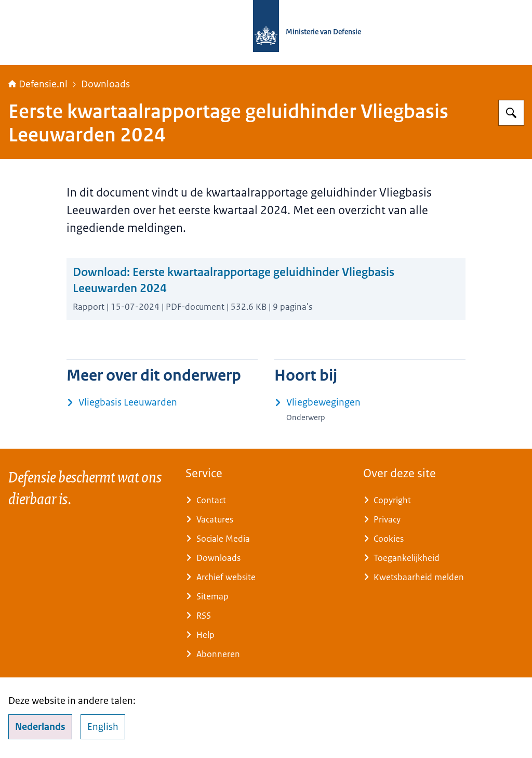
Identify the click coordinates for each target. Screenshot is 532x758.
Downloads (105, 84)
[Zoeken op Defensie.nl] (511, 113)
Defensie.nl (38, 84)
